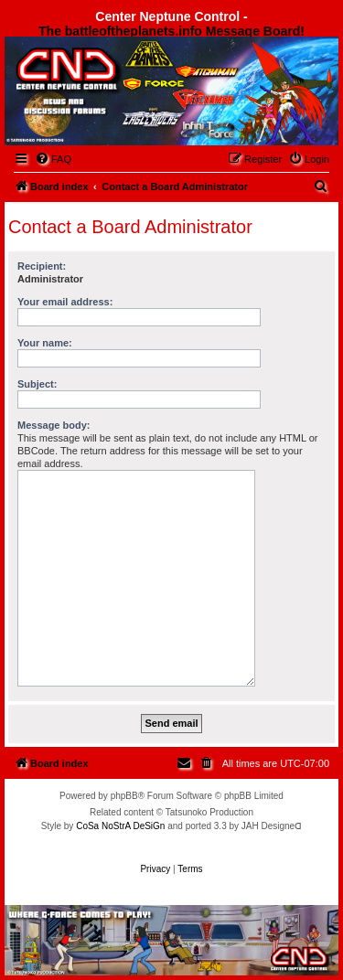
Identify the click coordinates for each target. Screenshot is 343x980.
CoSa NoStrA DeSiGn (120, 826)
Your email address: (65, 302)
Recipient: (42, 266)
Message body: (54, 425)
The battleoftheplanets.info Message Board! (171, 31)
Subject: (37, 384)
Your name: (45, 343)
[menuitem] (53, 159)
